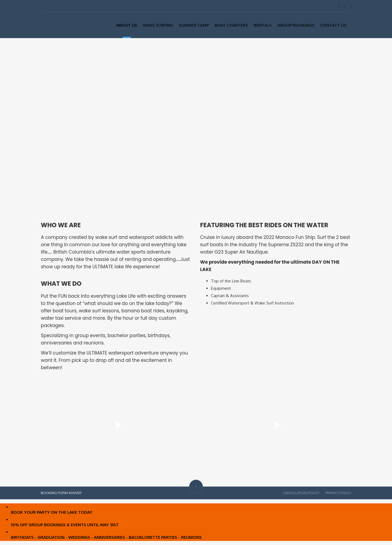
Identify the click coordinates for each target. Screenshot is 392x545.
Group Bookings (296, 25)
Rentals (263, 25)
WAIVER (75, 493)
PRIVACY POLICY (338, 493)
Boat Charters (231, 25)
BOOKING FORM (54, 493)
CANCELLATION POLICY (301, 493)
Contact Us (333, 25)
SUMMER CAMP (194, 25)
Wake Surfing (158, 25)
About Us (127, 25)
